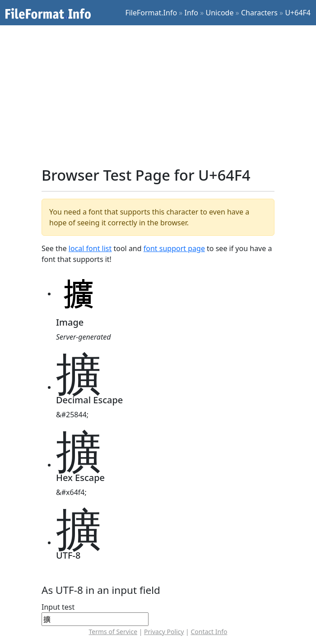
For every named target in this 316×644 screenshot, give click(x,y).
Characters (259, 13)
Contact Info (209, 632)
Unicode (220, 13)
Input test (58, 607)
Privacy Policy (164, 632)
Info (192, 13)
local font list (90, 248)
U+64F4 (298, 13)
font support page (174, 248)
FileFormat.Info (151, 13)
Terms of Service (113, 632)
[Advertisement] (163, 96)
